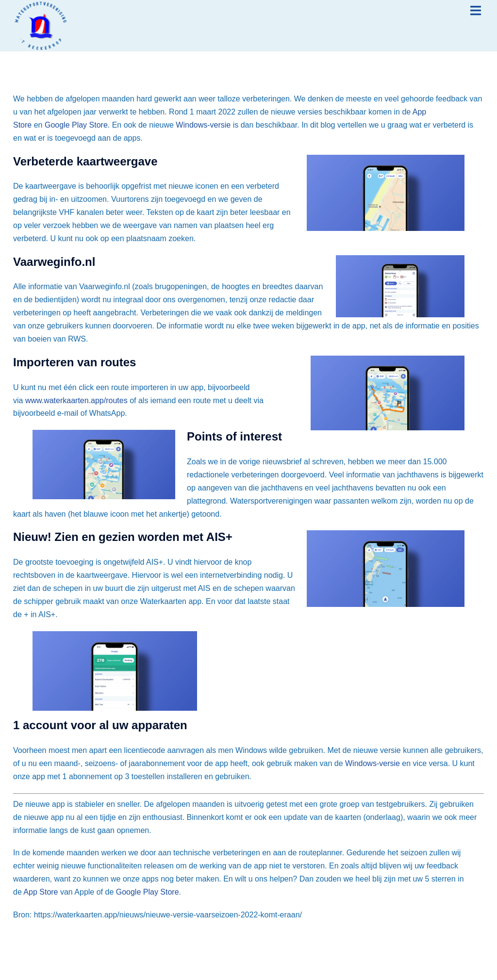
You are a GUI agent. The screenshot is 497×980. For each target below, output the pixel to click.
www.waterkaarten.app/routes (76, 400)
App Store (41, 892)
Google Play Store (76, 125)
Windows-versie (203, 125)
